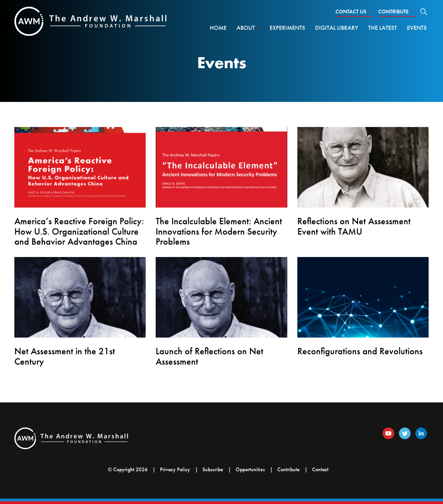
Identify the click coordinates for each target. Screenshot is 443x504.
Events (417, 28)
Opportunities (250, 469)
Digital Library (337, 28)
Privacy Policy (175, 469)
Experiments (287, 28)
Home (218, 28)
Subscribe (213, 469)
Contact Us (354, 12)
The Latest (383, 28)
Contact (320, 469)
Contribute (397, 12)
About (248, 28)
